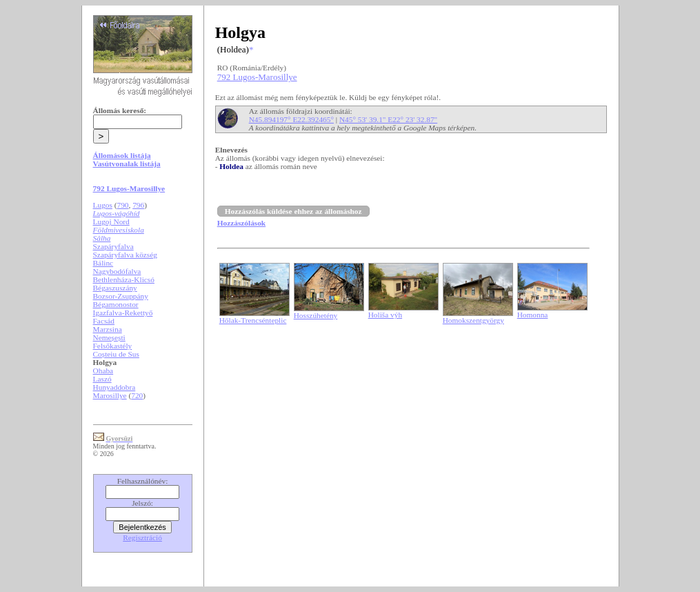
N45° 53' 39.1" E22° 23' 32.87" (388, 119)
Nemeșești (109, 337)
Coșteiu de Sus (116, 354)
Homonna (533, 315)
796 (138, 205)
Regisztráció (142, 537)
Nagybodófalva (117, 271)
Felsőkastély (113, 346)
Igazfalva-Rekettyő (123, 313)
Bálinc (103, 263)
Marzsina (108, 329)
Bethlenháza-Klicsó (124, 279)
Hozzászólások (241, 223)
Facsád (104, 321)
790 (123, 205)
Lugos (103, 205)
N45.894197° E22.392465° (291, 119)
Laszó (102, 379)
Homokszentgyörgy (473, 320)
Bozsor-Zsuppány (121, 296)
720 (137, 395)
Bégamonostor (116, 304)
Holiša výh (385, 315)
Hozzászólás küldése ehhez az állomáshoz (293, 211)
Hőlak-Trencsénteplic (253, 320)
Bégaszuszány (115, 288)
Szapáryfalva (113, 246)
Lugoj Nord (111, 221)
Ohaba (103, 371)
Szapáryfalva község (125, 255)
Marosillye (110, 395)
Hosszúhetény (316, 315)
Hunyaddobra (114, 387)
